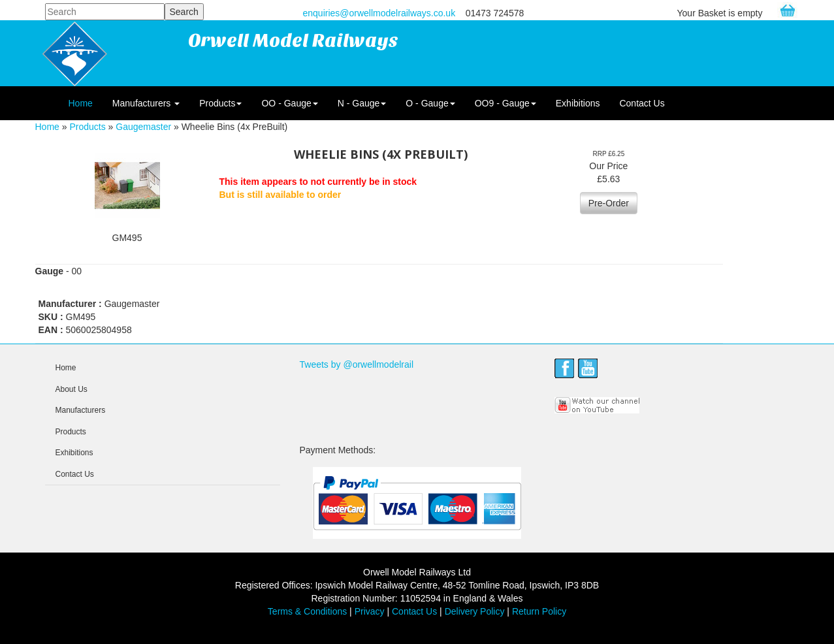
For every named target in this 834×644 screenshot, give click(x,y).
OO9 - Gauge (505, 103)
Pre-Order (609, 203)
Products (220, 103)
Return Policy (539, 611)
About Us (72, 389)
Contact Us (642, 103)
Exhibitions (578, 103)
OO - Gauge (289, 103)
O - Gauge (430, 103)
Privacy (370, 611)
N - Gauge (362, 103)
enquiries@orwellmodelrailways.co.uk (379, 13)
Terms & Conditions (307, 611)
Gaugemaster (143, 127)
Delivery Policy (475, 611)
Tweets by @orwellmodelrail (357, 364)
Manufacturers (146, 103)
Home (81, 103)
